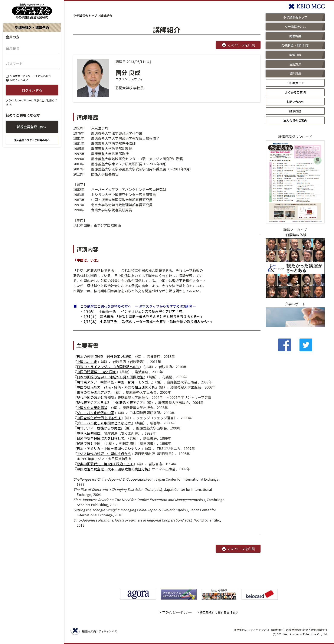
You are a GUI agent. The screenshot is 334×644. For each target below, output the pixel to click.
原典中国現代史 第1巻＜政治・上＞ (105, 464)
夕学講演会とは (295, 27)
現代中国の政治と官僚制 (95, 397)
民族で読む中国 (89, 443)
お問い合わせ (295, 102)
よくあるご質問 (295, 92)
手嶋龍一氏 (107, 311)
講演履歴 (295, 111)
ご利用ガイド (295, 83)
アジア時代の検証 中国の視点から (104, 454)
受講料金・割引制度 (295, 45)
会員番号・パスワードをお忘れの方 (30, 76)
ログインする (32, 90)
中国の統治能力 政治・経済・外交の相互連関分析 (116, 387)
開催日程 (295, 55)
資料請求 (295, 73)
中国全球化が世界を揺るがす (99, 418)
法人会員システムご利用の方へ (32, 140)
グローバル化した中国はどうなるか (104, 423)
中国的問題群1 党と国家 (96, 372)
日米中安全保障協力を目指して (101, 438)
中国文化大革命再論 (92, 408)
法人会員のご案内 (295, 120)
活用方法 (295, 64)
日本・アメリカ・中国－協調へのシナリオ (109, 448)
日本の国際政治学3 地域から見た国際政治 (110, 377)
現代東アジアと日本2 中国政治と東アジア (110, 402)
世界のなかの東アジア (94, 392)
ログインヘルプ (19, 80)
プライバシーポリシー (19, 100)
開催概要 (295, 36)
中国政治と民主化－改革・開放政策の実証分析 (112, 469)
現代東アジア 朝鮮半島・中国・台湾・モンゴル (114, 382)
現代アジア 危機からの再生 (99, 428)
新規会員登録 (32, 127)
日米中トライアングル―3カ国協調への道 (108, 367)
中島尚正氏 (108, 321)
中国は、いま (87, 362)
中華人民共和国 (89, 433)
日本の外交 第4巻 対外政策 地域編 (104, 356)
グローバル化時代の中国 (95, 413)
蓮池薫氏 (107, 316)
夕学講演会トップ (85, 16)
